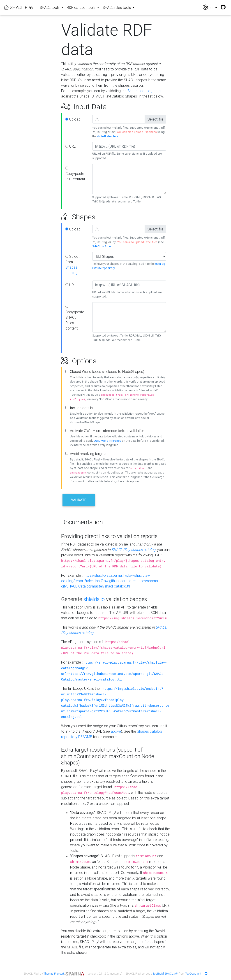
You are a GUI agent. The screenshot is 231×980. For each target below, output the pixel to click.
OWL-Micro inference (107, 441)
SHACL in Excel (102, 246)
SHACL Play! (19, 7)
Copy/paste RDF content (75, 174)
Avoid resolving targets (88, 454)
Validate (79, 500)
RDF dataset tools (82, 7)
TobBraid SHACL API (165, 974)
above (116, 731)
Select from (72, 265)
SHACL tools (50, 7)
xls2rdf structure (108, 136)
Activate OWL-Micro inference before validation (107, 431)
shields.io (94, 599)
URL (70, 146)
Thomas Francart (54, 974)
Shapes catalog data (144, 91)
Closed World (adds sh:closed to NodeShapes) (107, 372)
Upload (73, 119)
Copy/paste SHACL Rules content (75, 318)
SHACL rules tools (117, 7)
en (209, 7)
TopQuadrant (193, 974)
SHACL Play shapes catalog (133, 550)
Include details (81, 408)
